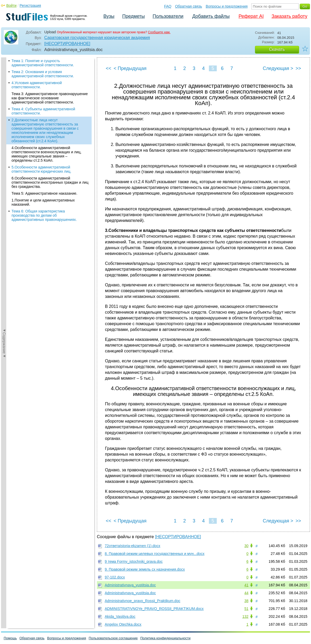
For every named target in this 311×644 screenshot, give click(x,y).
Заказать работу (289, 16)
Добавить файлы (211, 16)
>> (298, 68)
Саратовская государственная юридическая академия (97, 38)
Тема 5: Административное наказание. (44, 193)
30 (246, 546)
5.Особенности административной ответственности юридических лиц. (41, 169)
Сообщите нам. (159, 32)
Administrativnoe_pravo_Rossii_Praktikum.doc (143, 601)
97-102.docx (115, 577)
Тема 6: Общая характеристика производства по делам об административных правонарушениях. (44, 215)
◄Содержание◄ (4, 149)
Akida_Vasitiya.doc (120, 616)
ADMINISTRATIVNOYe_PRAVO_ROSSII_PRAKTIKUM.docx (154, 609)
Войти (11, 6)
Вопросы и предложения (227, 6)
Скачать (277, 49)
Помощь (10, 638)
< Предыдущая (130, 68)
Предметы (134, 16)
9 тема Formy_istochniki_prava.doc (134, 561)
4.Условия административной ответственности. (37, 85)
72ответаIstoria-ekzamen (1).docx (132, 546)
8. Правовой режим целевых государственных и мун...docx (155, 554)
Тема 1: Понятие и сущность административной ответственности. (43, 63)
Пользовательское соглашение (113, 638)
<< (109, 68)
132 (245, 616)
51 (246, 609)
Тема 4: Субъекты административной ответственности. (43, 111)
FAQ (168, 6)
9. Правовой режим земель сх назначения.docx (145, 569)
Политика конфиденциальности (165, 638)
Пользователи (168, 16)
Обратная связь (189, 6)
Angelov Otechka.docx (123, 624)
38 (246, 601)
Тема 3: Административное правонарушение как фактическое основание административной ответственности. (50, 98)
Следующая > (278, 68)
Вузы (109, 16)
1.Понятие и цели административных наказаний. (43, 202)
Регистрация (30, 6)
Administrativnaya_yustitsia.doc (130, 585)
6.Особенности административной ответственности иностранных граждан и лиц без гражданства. (50, 182)
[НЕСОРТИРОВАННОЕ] (67, 44)
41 (246, 585)
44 (246, 593)
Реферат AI (251, 16)
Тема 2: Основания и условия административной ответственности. (43, 74)
